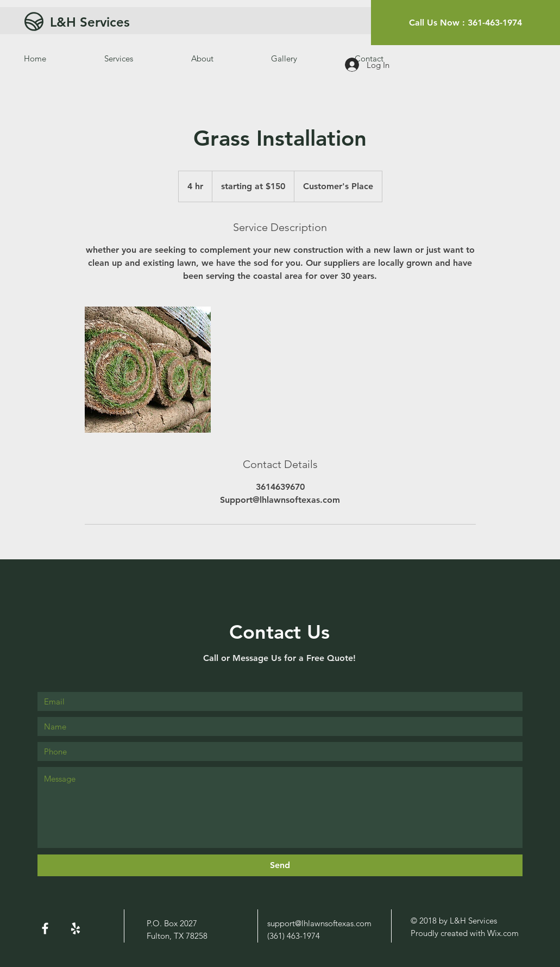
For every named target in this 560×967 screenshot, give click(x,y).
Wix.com (503, 933)
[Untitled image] (148, 370)
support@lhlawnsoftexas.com (319, 923)
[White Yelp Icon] (75, 928)
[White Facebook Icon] (45, 928)
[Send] (280, 865)
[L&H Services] (133, 22)
